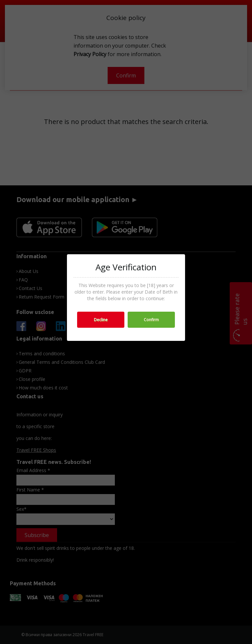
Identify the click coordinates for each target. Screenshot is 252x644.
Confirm (151, 320)
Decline (101, 320)
